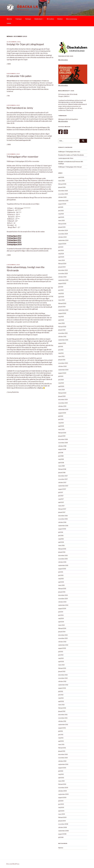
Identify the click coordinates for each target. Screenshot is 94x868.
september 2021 (63, 340)
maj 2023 (61, 293)
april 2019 (61, 426)
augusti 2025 (62, 204)
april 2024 (61, 257)
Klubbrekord (39, 19)
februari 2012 (62, 708)
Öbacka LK (28, 7)
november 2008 (63, 824)
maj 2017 (61, 499)
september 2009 (63, 794)
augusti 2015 (62, 569)
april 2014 (61, 622)
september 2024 (63, 240)
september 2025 (63, 201)
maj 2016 (61, 539)
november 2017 (63, 479)
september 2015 (63, 565)
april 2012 (61, 701)
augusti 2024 (62, 244)
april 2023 (61, 297)
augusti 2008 (62, 834)
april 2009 (61, 811)
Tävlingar (28, 19)
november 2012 (63, 678)
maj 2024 (61, 254)
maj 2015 (61, 579)
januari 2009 (62, 821)
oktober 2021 (62, 337)
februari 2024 (62, 264)
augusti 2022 (62, 313)
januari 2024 (62, 267)
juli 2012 (61, 691)
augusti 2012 (62, 688)
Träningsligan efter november (22, 157)
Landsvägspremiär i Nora (66, 158)
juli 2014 (61, 612)
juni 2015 (61, 575)
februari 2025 (62, 224)
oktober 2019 (62, 406)
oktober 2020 (62, 366)
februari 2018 (62, 469)
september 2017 (63, 486)
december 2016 (63, 516)
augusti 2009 (62, 798)
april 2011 (61, 741)
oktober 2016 (62, 522)
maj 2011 (61, 738)
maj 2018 (61, 459)
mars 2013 (61, 665)
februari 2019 (62, 433)
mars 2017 (61, 506)
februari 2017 (62, 509)
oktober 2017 (62, 482)
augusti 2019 (62, 413)
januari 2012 (62, 711)
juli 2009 (61, 801)
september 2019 (63, 409)
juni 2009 (61, 804)
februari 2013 (62, 668)
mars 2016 (61, 545)
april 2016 (61, 542)
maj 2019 (61, 423)
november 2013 (63, 638)
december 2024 (63, 230)
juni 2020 (61, 380)
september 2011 (63, 725)
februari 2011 (62, 748)
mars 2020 (62, 390)
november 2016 (63, 519)
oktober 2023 (62, 277)
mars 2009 (62, 814)
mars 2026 (62, 181)
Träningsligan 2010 (14, 242)
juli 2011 (61, 731)
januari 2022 (62, 330)
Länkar (9, 23)
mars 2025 (62, 220)
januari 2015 (62, 592)
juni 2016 (61, 536)
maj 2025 (61, 214)
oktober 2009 (62, 791)
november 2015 (63, 559)
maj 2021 (61, 353)
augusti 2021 (62, 343)
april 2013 (61, 662)
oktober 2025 (62, 197)
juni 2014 (61, 615)
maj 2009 (61, 807)
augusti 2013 (62, 648)
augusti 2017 (62, 489)
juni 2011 (61, 735)
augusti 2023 (62, 283)
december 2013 (63, 635)
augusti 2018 (62, 449)
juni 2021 (61, 350)
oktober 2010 (62, 761)
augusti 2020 (62, 373)
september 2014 (63, 605)
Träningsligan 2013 (14, 236)
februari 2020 (62, 393)
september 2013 (63, 645)
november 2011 (63, 718)
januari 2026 (62, 187)
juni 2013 (61, 655)
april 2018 (61, 463)
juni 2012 (61, 695)
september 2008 (63, 831)
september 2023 (63, 280)
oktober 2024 (62, 237)
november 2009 (63, 788)
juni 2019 (61, 419)
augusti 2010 (62, 768)
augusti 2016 (62, 529)
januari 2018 (62, 473)
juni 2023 (61, 290)
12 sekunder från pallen (19, 76)
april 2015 (61, 582)
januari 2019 (62, 436)
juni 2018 (61, 456)
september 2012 (63, 685)
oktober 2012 (62, 681)
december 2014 (63, 595)
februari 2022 (62, 327)
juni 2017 (61, 496)
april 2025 (61, 217)
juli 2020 (61, 376)
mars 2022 (61, 323)
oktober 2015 (62, 562)
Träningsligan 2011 (14, 240)
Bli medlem (50, 19)
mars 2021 (61, 356)
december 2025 (63, 191)
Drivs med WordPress (13, 864)
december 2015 (63, 555)
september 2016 (63, 526)
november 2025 (63, 194)
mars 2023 (61, 300)
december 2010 (63, 754)
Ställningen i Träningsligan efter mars (69, 152)
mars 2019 (61, 429)
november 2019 (63, 403)
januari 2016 (62, 552)
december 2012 (63, 675)
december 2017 (63, 476)
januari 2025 (62, 227)
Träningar (19, 19)
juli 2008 (61, 837)
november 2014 (63, 599)
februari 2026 (62, 184)
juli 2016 (61, 532)
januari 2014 (62, 632)
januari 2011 (62, 751)
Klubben (60, 19)
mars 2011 (61, 744)
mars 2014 (61, 625)
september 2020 (63, 370)
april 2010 (61, 778)
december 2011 (63, 715)
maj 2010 (61, 774)
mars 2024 (62, 260)
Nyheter (9, 19)
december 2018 (63, 439)
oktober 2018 (62, 446)
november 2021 (63, 333)
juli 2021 (61, 346)
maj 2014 (61, 618)
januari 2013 (62, 671)
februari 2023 (62, 303)
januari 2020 (62, 396)
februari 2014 (62, 628)
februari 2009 (62, 817)
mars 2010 (61, 781)
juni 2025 (61, 211)
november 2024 (63, 234)
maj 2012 (61, 698)
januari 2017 (62, 512)
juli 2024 (61, 247)
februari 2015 (62, 589)
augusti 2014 (62, 609)
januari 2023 (62, 307)
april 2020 (61, 386)
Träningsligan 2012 (14, 238)
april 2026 (61, 177)
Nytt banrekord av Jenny (20, 108)
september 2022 (63, 310)
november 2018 (63, 443)
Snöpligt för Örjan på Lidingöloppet (25, 44)
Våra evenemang (72, 19)
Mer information (63, 60)
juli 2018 (61, 453)
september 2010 (63, 764)
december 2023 (63, 270)
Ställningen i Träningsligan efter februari (70, 167)
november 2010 (63, 758)
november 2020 (63, 363)
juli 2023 (61, 287)
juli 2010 (61, 771)
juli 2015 (61, 572)
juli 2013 (61, 652)
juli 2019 (61, 416)
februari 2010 (62, 784)
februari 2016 (62, 549)
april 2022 (61, 320)
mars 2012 (61, 705)
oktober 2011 (62, 721)
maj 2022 (61, 317)
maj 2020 (61, 383)
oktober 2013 (62, 642)
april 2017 (61, 502)
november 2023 (63, 274)
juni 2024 (61, 250)
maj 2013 (61, 658)
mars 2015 (61, 585)
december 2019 (63, 400)
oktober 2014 (62, 602)
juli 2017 (61, 492)
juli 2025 (61, 207)
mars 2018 (61, 466)
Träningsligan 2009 (14, 244)
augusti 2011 (62, 728)
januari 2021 (62, 360)
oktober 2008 (62, 827)
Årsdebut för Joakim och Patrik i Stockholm (71, 155)
